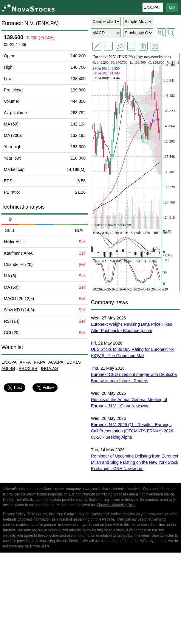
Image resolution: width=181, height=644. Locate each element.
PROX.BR (28, 368)
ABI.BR (8, 368)
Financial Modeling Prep (116, 505)
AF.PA (25, 362)
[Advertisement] (90, 599)
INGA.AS (49, 368)
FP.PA (40, 362)
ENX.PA (9, 362)
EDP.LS (74, 362)
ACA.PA (56, 362)
